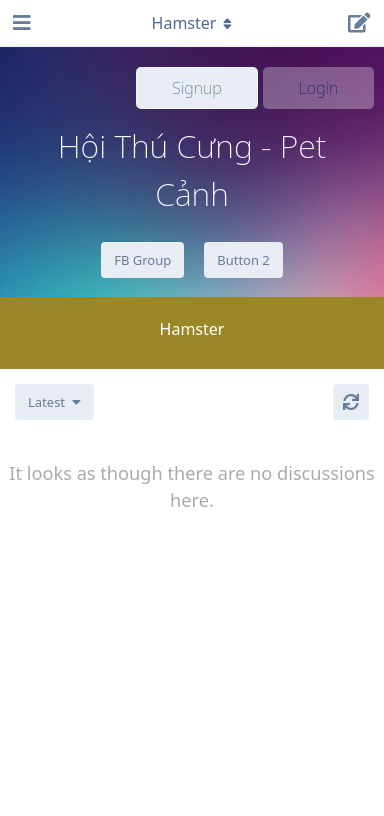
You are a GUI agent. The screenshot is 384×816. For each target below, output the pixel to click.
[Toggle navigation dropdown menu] (192, 23)
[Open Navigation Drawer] (20, 23)
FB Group (142, 260)
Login (319, 88)
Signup (197, 88)
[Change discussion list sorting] (54, 402)
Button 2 (243, 260)
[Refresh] (351, 402)
